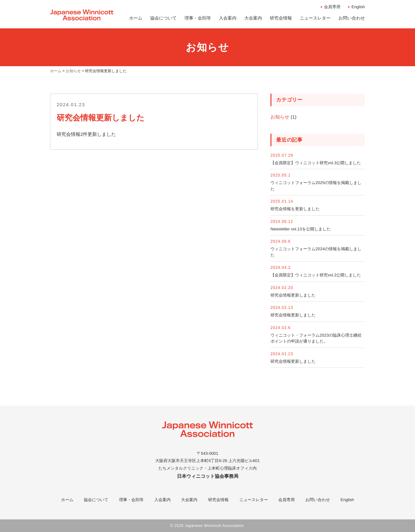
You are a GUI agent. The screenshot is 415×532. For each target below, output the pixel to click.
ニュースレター (254, 500)
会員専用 (332, 7)
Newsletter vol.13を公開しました (301, 229)
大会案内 (189, 500)
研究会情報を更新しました (295, 209)
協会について (96, 500)
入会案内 (162, 500)
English (358, 7)
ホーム (67, 500)
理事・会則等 (131, 500)
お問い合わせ (318, 500)
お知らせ (280, 117)
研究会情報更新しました (293, 295)
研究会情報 (218, 500)
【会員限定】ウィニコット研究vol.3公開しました (316, 163)
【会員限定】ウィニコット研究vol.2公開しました (316, 275)
